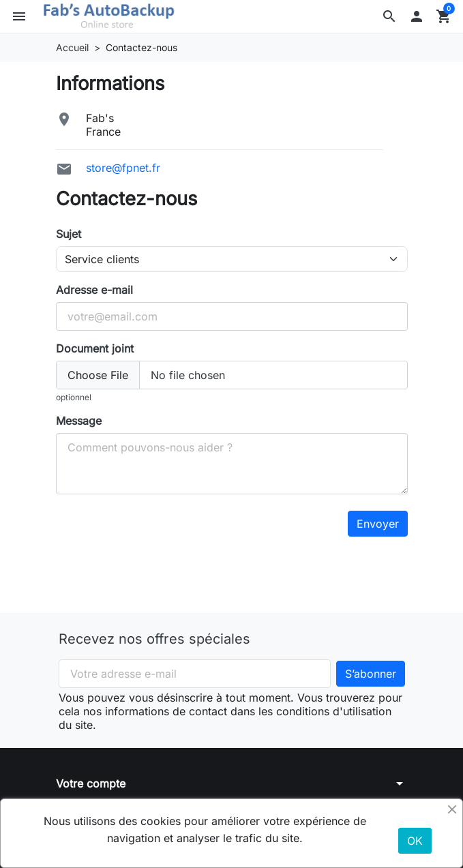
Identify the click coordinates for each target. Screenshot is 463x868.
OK (415, 841)
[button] (389, 16)
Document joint (95, 348)
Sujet (69, 234)
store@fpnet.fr (123, 168)
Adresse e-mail (94, 290)
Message (79, 421)
